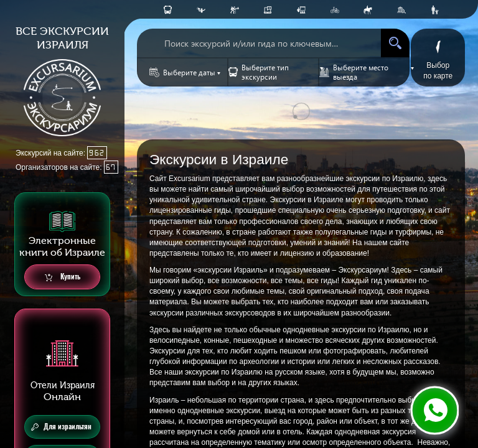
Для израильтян (61, 427)
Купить (63, 277)
